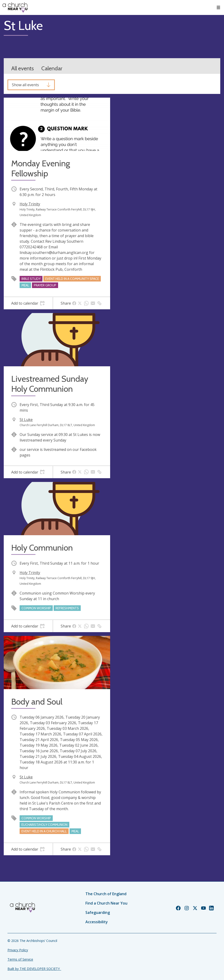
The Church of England (106, 894)
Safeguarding (98, 912)
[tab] (28, 303)
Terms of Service (20, 959)
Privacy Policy (18, 950)
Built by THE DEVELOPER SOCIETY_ (34, 969)
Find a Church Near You (106, 903)
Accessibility (97, 922)
